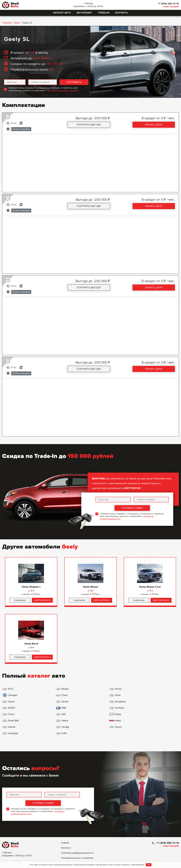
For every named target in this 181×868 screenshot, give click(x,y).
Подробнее (20, 600)
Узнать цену (154, 125)
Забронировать (42, 600)
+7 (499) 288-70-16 (167, 4)
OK (149, 865)
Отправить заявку (132, 508)
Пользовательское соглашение (77, 833)
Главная (7, 23)
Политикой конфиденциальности (62, 91)
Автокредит (84, 13)
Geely (17, 23)
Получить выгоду (89, 125)
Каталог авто (62, 13)
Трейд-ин (104, 13)
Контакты (121, 13)
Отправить (74, 82)
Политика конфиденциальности (77, 827)
